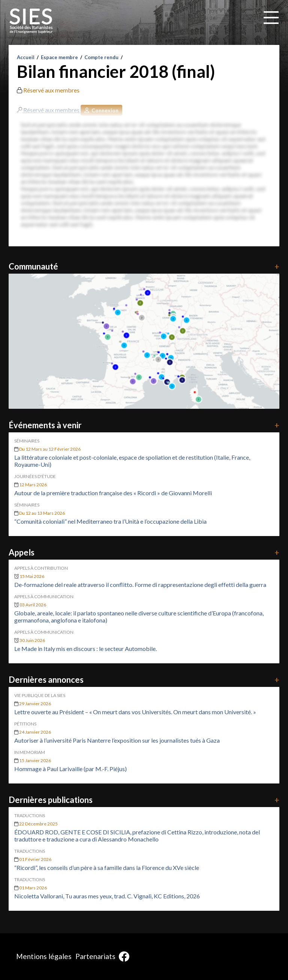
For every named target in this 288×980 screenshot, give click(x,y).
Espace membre (59, 57)
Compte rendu (101, 57)
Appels (144, 552)
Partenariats (95, 956)
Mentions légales (44, 956)
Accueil (26, 57)
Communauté (144, 266)
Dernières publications (144, 800)
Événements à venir (144, 425)
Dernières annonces (144, 680)
